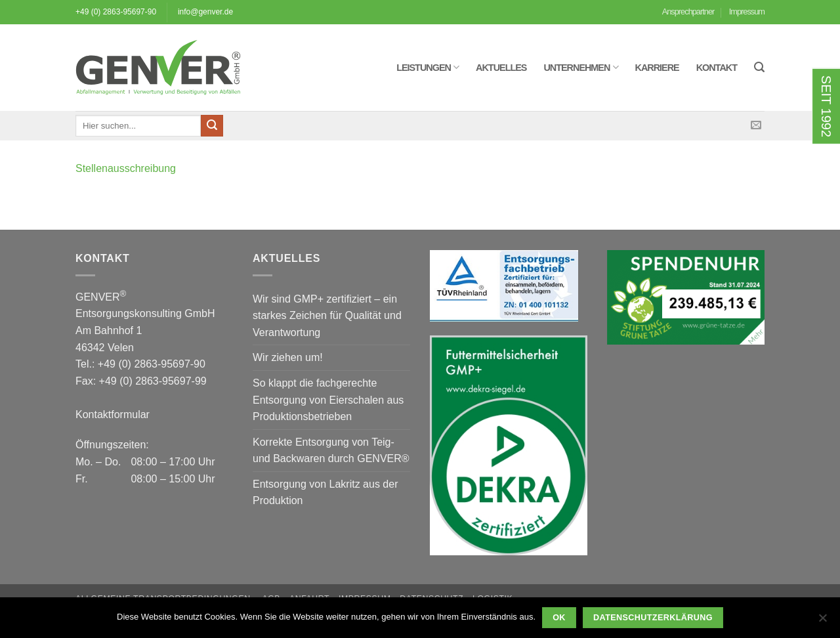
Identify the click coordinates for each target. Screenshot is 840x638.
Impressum (747, 11)
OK (559, 618)
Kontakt (717, 68)
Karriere (657, 68)
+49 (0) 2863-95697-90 (116, 12)
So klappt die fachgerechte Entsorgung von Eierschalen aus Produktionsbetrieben (328, 400)
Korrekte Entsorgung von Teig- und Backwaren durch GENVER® (331, 451)
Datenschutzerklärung (653, 618)
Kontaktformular (113, 415)
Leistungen (428, 67)
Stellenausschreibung (126, 168)
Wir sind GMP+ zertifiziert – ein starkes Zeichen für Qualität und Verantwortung (327, 316)
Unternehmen (580, 67)
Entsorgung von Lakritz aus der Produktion (325, 493)
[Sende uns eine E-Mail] (756, 125)
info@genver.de (205, 12)
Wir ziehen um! (288, 357)
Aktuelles (501, 68)
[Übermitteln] (212, 126)
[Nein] (822, 622)
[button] (759, 67)
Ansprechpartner (688, 11)
